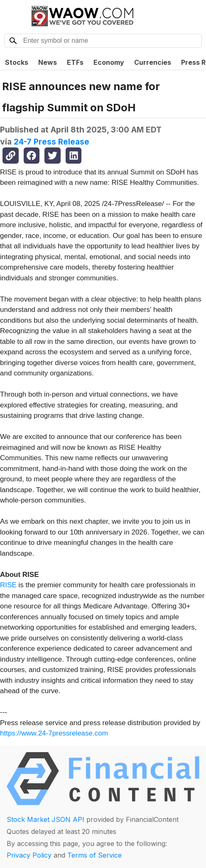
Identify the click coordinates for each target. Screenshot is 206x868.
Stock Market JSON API (45, 819)
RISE (8, 585)
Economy (109, 62)
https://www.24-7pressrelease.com (54, 733)
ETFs (75, 62)
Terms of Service (94, 855)
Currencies (153, 62)
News (48, 62)
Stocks (17, 62)
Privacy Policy (29, 855)
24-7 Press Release (51, 142)
